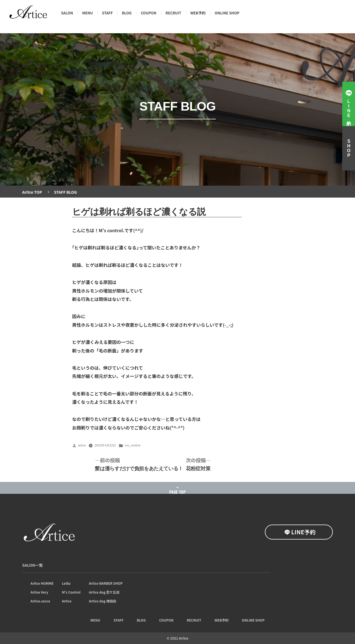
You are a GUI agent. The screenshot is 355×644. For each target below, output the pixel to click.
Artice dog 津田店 (102, 601)
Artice (67, 601)
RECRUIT (173, 13)
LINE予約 (303, 532)
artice (82, 445)
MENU (88, 13)
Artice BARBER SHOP (106, 583)
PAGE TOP (177, 492)
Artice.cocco (40, 601)
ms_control (133, 445)
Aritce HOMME (42, 583)
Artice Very (39, 592)
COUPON (149, 13)
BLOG (127, 13)
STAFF (107, 13)
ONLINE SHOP (227, 13)
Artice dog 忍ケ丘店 (104, 592)
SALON (67, 13)
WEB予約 (198, 13)
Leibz (66, 583)
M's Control (71, 592)
